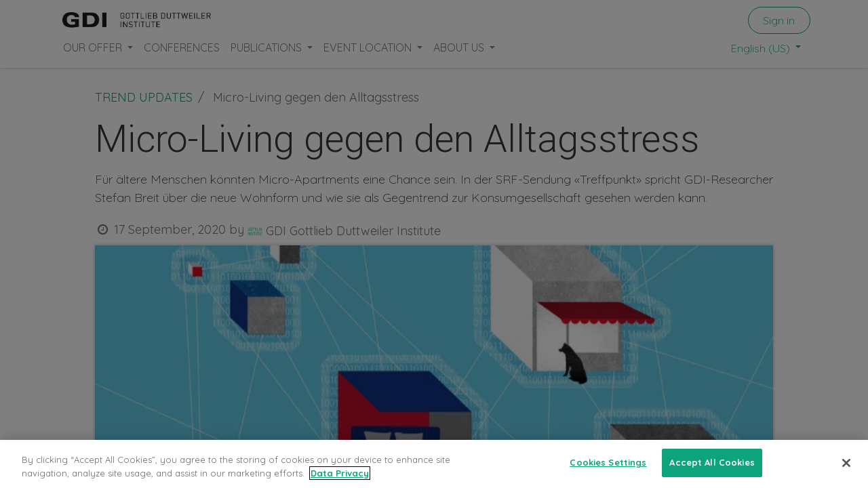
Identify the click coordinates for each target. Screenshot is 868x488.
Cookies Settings (608, 462)
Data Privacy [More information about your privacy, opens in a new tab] (340, 473)
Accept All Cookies (712, 462)
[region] (434, 464)
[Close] (846, 463)
